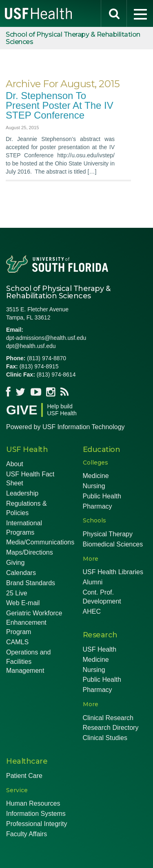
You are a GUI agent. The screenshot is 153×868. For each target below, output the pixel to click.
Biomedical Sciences (113, 544)
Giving (15, 563)
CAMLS (17, 642)
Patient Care (24, 776)
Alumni (93, 582)
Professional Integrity (37, 824)
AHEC (92, 611)
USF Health (100, 649)
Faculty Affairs (27, 834)
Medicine (96, 476)
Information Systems (36, 814)
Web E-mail (23, 603)
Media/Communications (40, 542)
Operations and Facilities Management (28, 662)
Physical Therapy (108, 534)
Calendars (21, 573)
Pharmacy (98, 506)
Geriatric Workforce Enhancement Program (34, 622)
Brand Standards (31, 583)
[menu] (140, 13)
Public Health (102, 496)
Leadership (22, 493)
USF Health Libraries (113, 572)
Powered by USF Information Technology (65, 427)
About (15, 464)
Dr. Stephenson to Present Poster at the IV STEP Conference (60, 105)
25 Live (17, 593)
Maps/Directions (30, 552)
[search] (114, 13)
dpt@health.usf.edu (31, 346)
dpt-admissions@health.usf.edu (46, 338)
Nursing (94, 486)
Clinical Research (108, 718)
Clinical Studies (105, 738)
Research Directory (111, 728)
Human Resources (33, 803)
